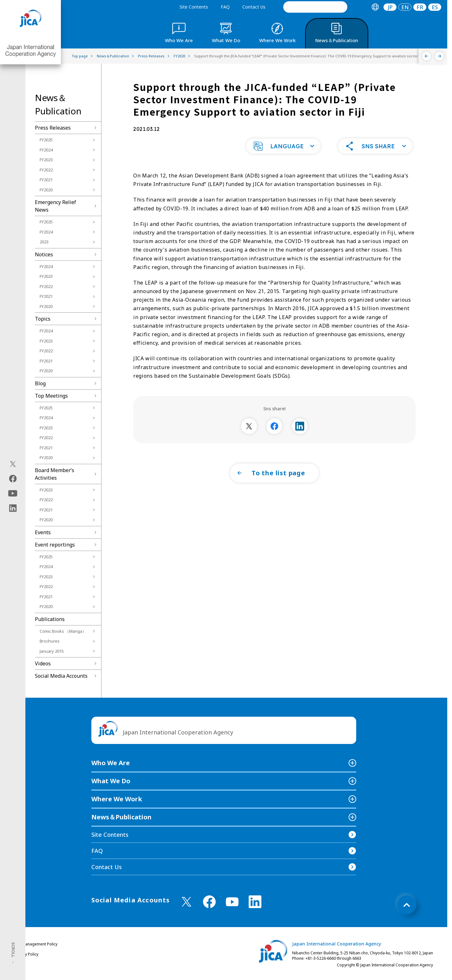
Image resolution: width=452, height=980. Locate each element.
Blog (40, 383)
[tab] (375, 7)
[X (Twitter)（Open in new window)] (13, 464)
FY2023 (46, 160)
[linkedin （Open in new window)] (255, 902)
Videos (43, 663)
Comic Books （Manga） (63, 631)
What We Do (111, 781)
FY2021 (46, 180)
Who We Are (111, 763)
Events (43, 532)
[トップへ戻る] (407, 905)
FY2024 (46, 150)
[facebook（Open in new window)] (13, 478)
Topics (43, 319)
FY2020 (46, 190)
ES (435, 7)
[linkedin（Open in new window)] (13, 508)
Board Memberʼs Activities (55, 474)
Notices (44, 254)
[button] (283, 154)
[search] (315, 7)
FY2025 (46, 140)
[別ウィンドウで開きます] (249, 434)
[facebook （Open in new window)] (209, 902)
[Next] (439, 56)
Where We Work (117, 799)
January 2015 (52, 651)
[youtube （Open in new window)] (232, 902)
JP (390, 7)
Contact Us (254, 7)
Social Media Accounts (61, 676)
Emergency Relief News (56, 206)
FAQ (225, 7)
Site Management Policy (36, 944)
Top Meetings (51, 396)
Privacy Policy (26, 954)
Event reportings (55, 545)
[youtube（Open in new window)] (13, 493)
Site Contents (194, 7)
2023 (44, 242)
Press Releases (53, 128)
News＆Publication (121, 817)
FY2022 (46, 170)
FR (420, 7)
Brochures (50, 641)
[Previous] (426, 56)
